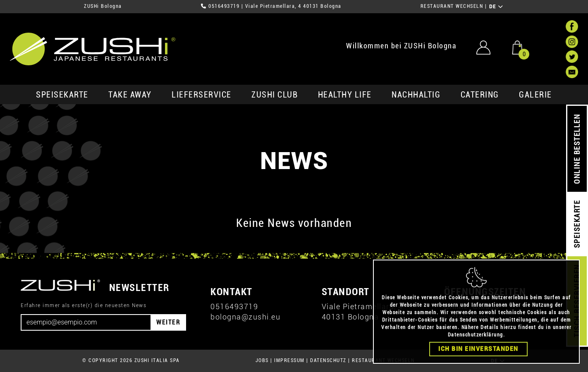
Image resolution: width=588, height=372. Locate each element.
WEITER (168, 322)
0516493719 (224, 6)
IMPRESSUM (289, 360)
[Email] (86, 322)
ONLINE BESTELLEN (577, 149)
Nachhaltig (416, 95)
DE (496, 7)
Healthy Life (345, 95)
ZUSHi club (275, 95)
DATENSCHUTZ (328, 360)
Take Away (130, 95)
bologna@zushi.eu (245, 317)
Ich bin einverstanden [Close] (478, 355)
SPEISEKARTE (62, 95)
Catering (480, 95)
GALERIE (535, 95)
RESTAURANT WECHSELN (452, 6)
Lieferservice (202, 95)
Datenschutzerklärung (476, 341)
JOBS (262, 360)
